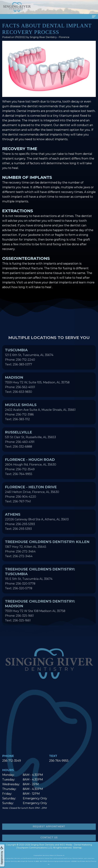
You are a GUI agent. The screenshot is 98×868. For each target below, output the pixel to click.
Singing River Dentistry (43, 845)
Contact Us (49, 848)
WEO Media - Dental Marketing (76, 845)
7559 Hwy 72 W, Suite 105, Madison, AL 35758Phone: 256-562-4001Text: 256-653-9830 (37, 395)
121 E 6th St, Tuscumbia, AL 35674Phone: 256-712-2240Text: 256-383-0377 (29, 367)
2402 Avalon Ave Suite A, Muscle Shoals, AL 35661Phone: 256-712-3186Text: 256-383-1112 (40, 422)
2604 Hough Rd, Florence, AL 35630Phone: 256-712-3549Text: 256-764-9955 (31, 477)
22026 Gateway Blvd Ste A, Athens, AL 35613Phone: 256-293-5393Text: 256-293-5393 (37, 532)
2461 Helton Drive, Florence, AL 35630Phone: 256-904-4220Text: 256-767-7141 (32, 504)
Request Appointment (49, 837)
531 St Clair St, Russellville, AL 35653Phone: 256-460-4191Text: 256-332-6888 (30, 450)
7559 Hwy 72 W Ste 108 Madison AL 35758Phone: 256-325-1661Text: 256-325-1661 (40, 621)
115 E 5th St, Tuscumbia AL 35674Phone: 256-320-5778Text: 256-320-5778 (40, 589)
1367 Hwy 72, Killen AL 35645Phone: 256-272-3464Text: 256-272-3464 (47, 559)
